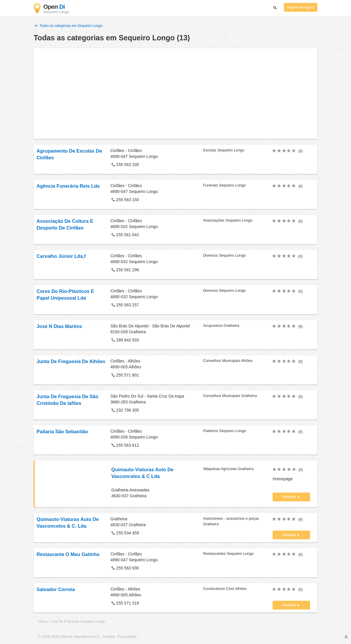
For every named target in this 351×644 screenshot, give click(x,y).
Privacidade (127, 637)
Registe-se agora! (301, 7)
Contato (109, 637)
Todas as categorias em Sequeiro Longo (68, 26)
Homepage (283, 479)
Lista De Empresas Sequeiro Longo (78, 621)
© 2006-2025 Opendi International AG (69, 637)
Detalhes (290, 497)
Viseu (42, 621)
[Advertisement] (175, 94)
